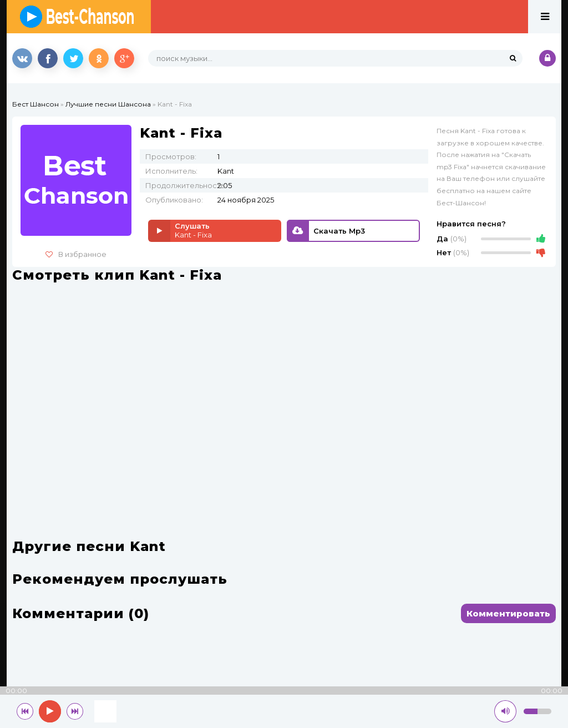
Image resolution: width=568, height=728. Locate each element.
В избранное (76, 254)
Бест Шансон (35, 104)
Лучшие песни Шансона (108, 104)
